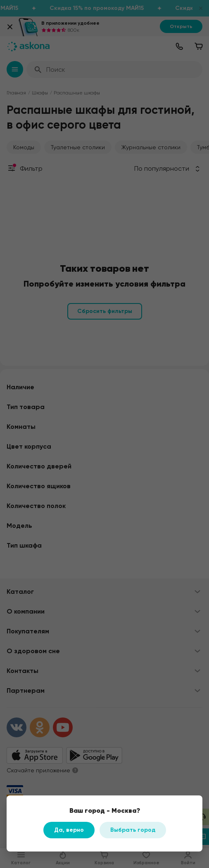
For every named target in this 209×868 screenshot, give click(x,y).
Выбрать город (133, 830)
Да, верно (69, 830)
